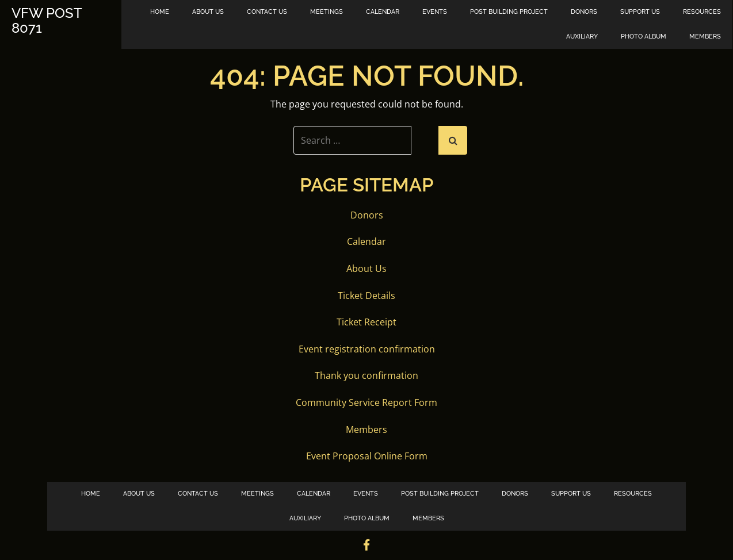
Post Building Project (509, 12)
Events (435, 12)
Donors (584, 12)
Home (160, 12)
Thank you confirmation (367, 375)
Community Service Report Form (367, 402)
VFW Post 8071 (47, 21)
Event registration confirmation (367, 349)
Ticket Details (367, 296)
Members (705, 37)
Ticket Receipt (367, 322)
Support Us (640, 12)
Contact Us (267, 12)
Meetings (327, 12)
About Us (208, 12)
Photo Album (644, 37)
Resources (702, 12)
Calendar (383, 12)
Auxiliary (582, 37)
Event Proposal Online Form (367, 456)
